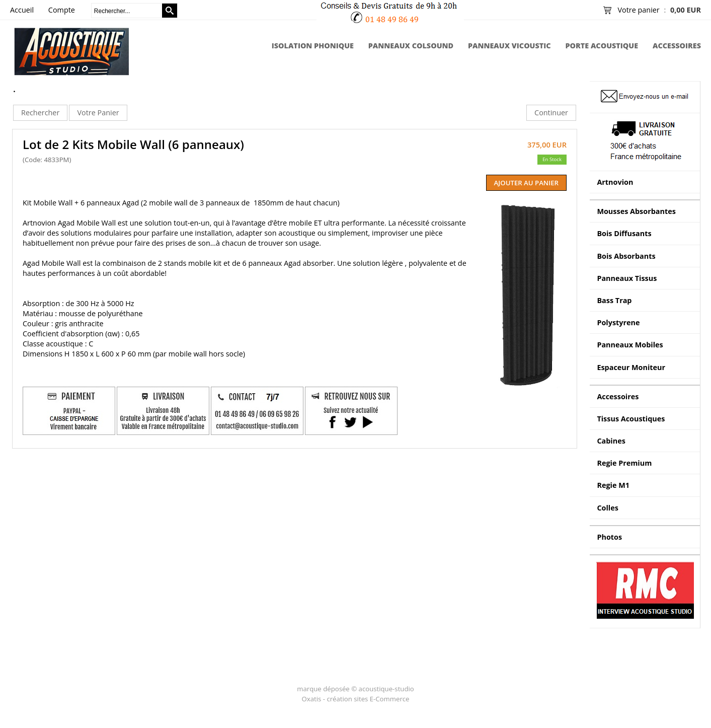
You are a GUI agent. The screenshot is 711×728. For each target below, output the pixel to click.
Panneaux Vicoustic (509, 46)
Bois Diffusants (624, 233)
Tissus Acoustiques (631, 419)
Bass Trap (614, 300)
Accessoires (677, 46)
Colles (608, 508)
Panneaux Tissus (627, 278)
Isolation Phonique (313, 46)
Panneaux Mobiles (630, 345)
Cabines (611, 441)
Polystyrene (618, 322)
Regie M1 (613, 485)
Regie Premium (624, 463)
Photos (609, 537)
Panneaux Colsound (411, 46)
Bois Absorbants (626, 256)
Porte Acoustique (602, 46)
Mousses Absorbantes (636, 211)
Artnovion (615, 182)
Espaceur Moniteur (631, 367)
